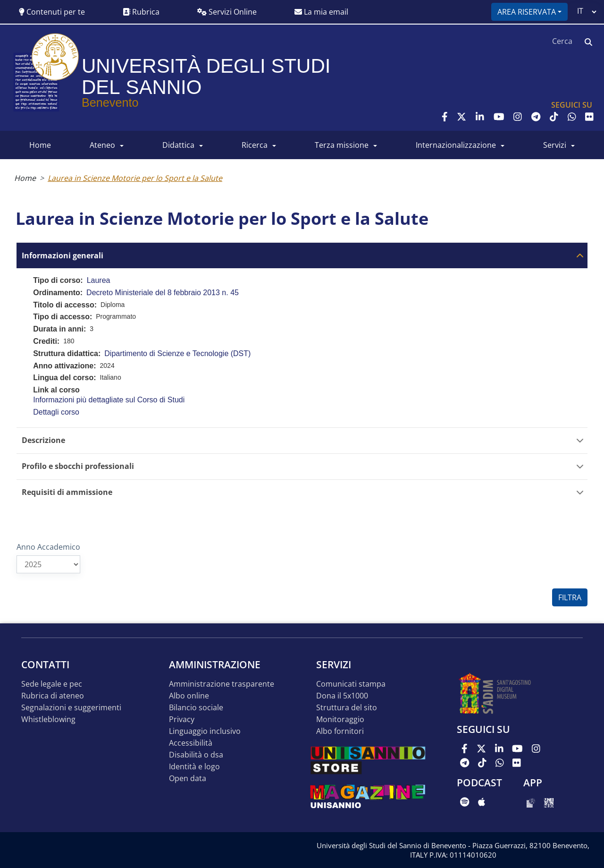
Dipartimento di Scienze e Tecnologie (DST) (177, 353)
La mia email (321, 12)
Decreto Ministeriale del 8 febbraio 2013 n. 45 (163, 293)
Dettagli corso (56, 412)
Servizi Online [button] (227, 12)
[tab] (302, 255)
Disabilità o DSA (196, 755)
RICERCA (255, 145)
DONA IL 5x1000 (342, 696)
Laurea (99, 280)
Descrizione (43, 440)
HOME (40, 145)
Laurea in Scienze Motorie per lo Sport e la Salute (135, 178)
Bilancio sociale (196, 708)
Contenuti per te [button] (52, 12)
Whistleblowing (48, 719)
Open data (188, 779)
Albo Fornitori (340, 731)
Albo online (189, 696)
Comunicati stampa (351, 684)
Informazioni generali (63, 256)
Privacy (182, 719)
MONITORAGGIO (340, 719)
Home (25, 178)
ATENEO (102, 145)
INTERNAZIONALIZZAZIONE (456, 145)
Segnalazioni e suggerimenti (71, 708)
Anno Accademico (48, 547)
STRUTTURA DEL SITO (347, 708)
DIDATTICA (178, 145)
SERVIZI (555, 145)
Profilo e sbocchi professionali (78, 466)
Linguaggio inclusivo (205, 731)
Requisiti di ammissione (67, 492)
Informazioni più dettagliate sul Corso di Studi (109, 400)
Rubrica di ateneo (53, 696)
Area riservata (527, 12)
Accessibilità (191, 743)
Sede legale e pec (52, 684)
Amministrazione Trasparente (222, 684)
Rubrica (141, 12)
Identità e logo (194, 767)
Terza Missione (342, 145)
